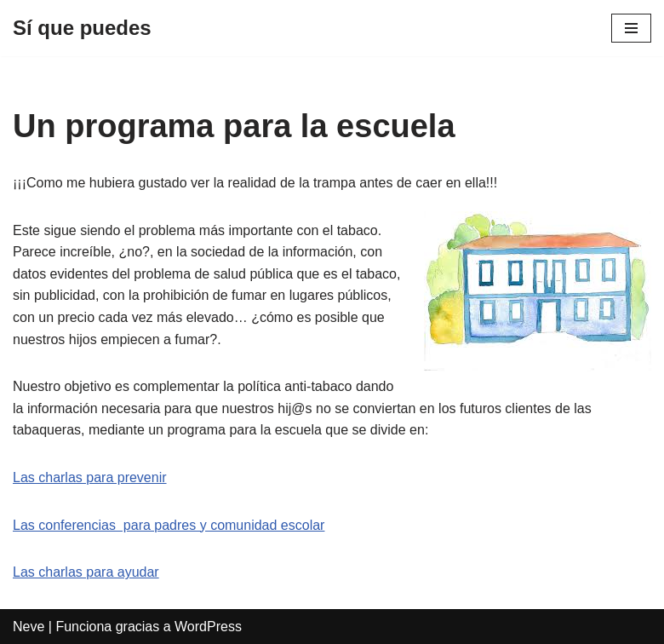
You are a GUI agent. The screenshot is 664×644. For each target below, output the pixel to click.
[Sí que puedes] (82, 28)
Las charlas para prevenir (90, 477)
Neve (29, 627)
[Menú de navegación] (631, 28)
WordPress (208, 627)
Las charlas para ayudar (86, 572)
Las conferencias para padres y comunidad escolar (169, 525)
